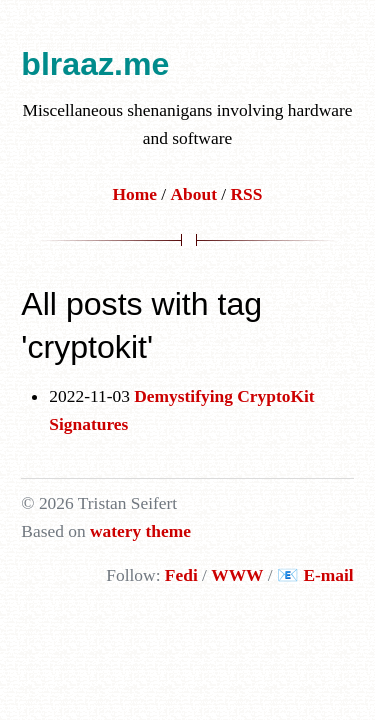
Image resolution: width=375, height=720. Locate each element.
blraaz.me (95, 64)
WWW (237, 575)
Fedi (181, 575)
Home (135, 194)
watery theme (140, 531)
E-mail (328, 575)
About (194, 194)
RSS (247, 194)
